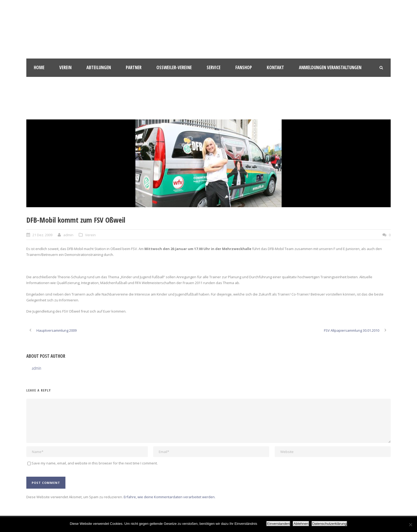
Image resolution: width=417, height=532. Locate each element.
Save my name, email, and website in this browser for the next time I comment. (95, 463)
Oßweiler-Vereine (174, 67)
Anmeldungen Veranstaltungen (330, 67)
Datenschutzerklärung (330, 524)
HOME (39, 67)
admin (68, 235)
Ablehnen (301, 524)
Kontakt (275, 67)
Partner (134, 67)
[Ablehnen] (410, 525)
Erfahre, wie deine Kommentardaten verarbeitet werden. (170, 497)
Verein (65, 67)
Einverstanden (278, 524)
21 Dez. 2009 (42, 235)
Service (214, 67)
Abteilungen (99, 67)
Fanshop (244, 67)
